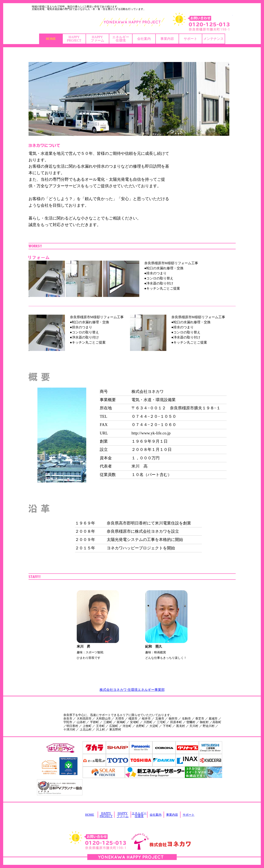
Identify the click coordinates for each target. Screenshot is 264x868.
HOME (51, 39)
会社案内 (144, 39)
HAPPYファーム (97, 39)
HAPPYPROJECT (74, 39)
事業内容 (167, 39)
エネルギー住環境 (121, 39)
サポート (190, 39)
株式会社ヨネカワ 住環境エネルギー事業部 (132, 690)
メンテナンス (213, 39)
